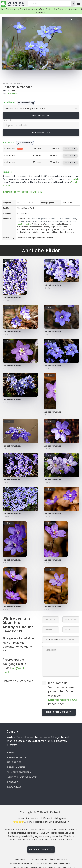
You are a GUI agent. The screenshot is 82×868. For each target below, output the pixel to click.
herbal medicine (67, 232)
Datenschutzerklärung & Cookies (49, 859)
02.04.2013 (67, 203)
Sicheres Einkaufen (32, 192)
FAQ (17, 192)
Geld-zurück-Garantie (22, 777)
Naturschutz (56, 219)
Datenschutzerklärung (63, 700)
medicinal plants (38, 232)
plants (58, 224)
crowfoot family (61, 229)
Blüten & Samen (23, 213)
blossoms (66, 224)
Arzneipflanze (23, 227)
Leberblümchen (18, 87)
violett (64, 227)
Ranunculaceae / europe (27, 229)
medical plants (23, 232)
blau (52, 224)
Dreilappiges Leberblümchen (56, 221)
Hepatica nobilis (12, 84)
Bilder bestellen (17, 758)
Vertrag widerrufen (41, 849)
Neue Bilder (14, 762)
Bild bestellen (41, 116)
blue (70, 229)
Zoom (75, 20)
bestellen (70, 149)
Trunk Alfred (12, 94)
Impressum (21, 859)
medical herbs (53, 232)
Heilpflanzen (55, 227)
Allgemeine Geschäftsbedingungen (55, 864)
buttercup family (46, 229)
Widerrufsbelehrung (21, 864)
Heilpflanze (45, 224)
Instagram (14, 787)
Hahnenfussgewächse (39, 227)
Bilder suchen (16, 767)
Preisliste (75, 179)
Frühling (35, 224)
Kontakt (7, 192)
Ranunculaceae (69, 219)
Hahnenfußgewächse (40, 219)
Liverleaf (72, 221)
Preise (11, 753)
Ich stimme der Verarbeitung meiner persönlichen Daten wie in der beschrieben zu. (63, 694)
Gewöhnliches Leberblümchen (30, 221)
